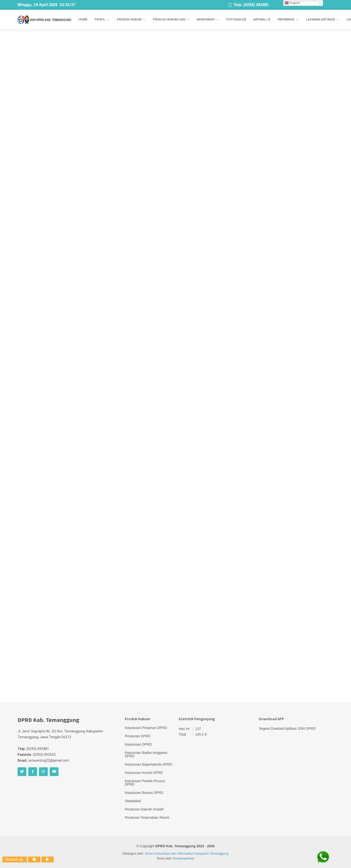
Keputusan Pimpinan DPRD (146, 728)
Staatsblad (133, 801)
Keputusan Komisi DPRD (144, 773)
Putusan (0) (236, 19)
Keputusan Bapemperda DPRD (149, 764)
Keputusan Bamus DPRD (144, 793)
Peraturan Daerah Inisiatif (144, 809)
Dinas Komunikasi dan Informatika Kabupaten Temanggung (186, 853)
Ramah (15, 859)
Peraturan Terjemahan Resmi (147, 818)
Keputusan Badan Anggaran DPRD (146, 754)
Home (83, 19)
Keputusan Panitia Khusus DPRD (145, 783)
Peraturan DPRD (138, 736)
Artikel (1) (262, 19)
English (292, 3)
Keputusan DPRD (138, 744)
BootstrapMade (184, 858)
